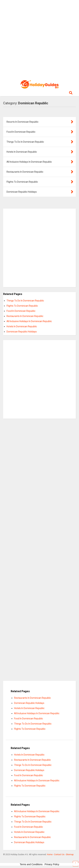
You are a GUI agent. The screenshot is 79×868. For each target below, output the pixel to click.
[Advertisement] (39, 39)
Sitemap (70, 855)
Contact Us (59, 855)
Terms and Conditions (31, 864)
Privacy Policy (52, 864)
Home (50, 855)
